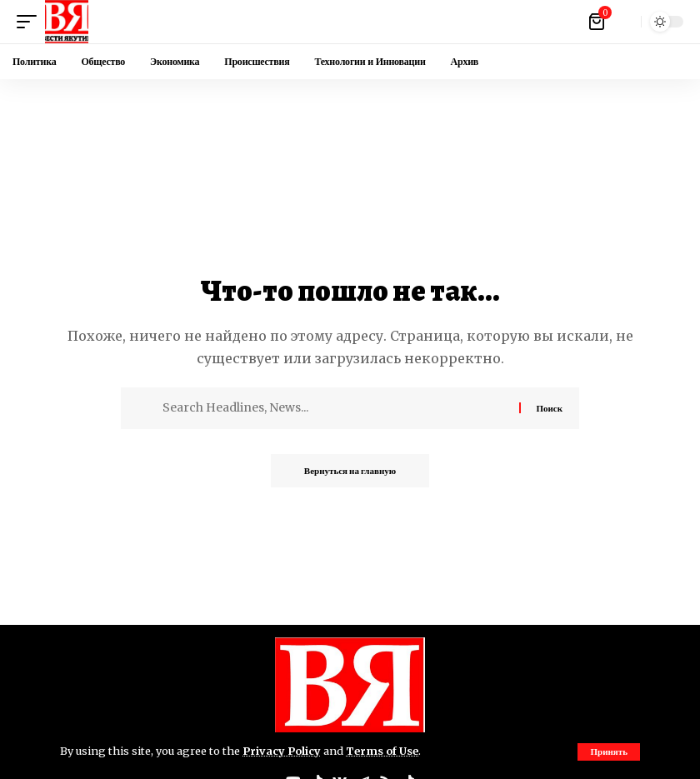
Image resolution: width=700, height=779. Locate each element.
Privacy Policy (282, 751)
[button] (609, 752)
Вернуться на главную (350, 471)
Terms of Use (382, 751)
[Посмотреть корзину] (598, 22)
